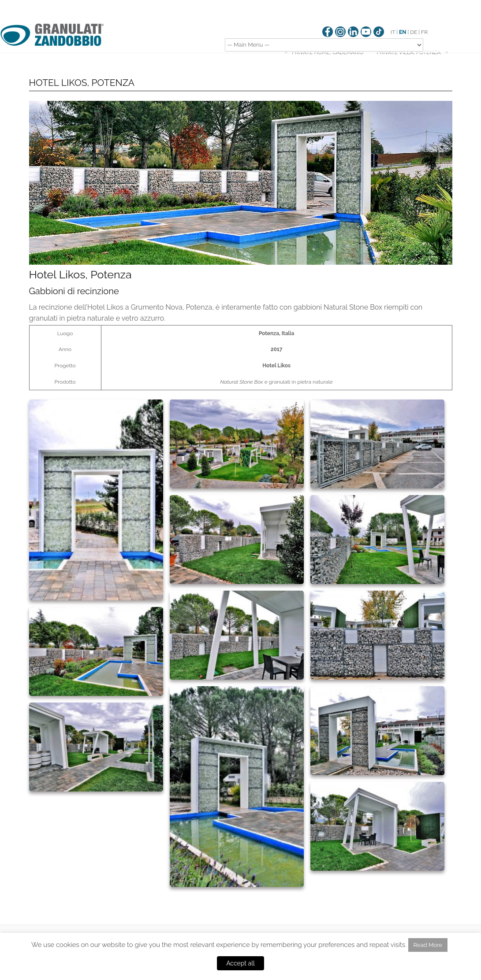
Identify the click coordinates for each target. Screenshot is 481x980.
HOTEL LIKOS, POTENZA (82, 83)
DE (414, 32)
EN (403, 32)
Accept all (240, 963)
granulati (280, 382)
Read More (428, 945)
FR (424, 32)
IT (393, 32)
